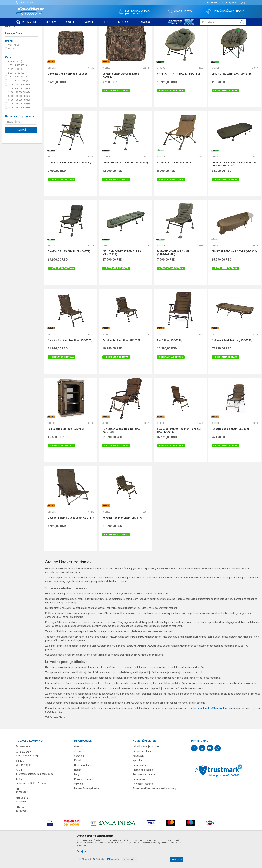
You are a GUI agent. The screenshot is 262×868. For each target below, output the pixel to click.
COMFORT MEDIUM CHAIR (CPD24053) (125, 188)
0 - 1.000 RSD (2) (16, 87)
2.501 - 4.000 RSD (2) (18, 103)
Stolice (10, 52)
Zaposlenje (80, 777)
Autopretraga (179, 36)
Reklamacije (139, 805)
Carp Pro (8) (14, 71)
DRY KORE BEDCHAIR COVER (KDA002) (234, 277)
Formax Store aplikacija (86, 814)
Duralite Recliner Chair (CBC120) (122, 366)
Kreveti (10, 48)
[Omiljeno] (242, 3)
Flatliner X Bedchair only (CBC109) (232, 366)
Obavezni (86, 859)
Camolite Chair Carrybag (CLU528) (68, 100)
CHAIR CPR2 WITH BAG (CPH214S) (232, 100)
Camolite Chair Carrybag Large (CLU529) (121, 101)
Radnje (78, 796)
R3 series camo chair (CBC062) (230, 455)
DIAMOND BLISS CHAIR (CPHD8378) (69, 277)
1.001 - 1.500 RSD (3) (18, 91)
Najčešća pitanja (83, 791)
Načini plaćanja (141, 791)
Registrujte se (229, 2)
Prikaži (224, 36)
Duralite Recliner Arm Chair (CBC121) (70, 366)
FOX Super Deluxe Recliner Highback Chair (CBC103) (179, 456)
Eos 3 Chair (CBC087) (170, 366)
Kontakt (78, 786)
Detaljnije (82, 851)
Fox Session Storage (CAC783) (66, 455)
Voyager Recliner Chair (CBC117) (122, 544)
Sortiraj (193, 36)
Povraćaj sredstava (143, 810)
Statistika (101, 859)
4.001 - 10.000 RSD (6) (18, 107)
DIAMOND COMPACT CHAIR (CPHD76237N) (173, 279)
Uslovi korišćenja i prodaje (146, 772)
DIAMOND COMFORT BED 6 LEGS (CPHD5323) (122, 279)
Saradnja (79, 782)
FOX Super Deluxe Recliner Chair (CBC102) (122, 456)
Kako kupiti (138, 782)
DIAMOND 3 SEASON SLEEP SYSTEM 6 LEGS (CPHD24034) (234, 190)
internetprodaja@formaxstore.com (214, 734)
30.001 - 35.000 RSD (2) (19, 126)
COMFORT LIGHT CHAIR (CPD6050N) (69, 188)
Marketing (115, 859)
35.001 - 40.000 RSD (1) (19, 130)
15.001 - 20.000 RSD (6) (19, 114)
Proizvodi (35, 28)
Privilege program (84, 805)
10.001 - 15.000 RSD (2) (19, 110)
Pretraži (21, 156)
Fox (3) (11, 75)
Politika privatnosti (142, 777)
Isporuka (137, 786)
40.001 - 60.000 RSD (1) (19, 133)
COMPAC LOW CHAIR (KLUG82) (175, 188)
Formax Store (22, 28)
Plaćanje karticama (143, 796)
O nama (78, 772)
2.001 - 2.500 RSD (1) (18, 99)
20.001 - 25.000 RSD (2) (19, 118)
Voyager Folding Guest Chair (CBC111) (71, 544)
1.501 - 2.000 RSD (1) (18, 95)
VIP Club (79, 810)
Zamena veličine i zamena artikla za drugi (155, 814)
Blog (77, 800)
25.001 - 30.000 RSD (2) (19, 122)
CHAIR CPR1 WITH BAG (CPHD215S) (178, 100)
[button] (223, 22)
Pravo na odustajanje (144, 800)
